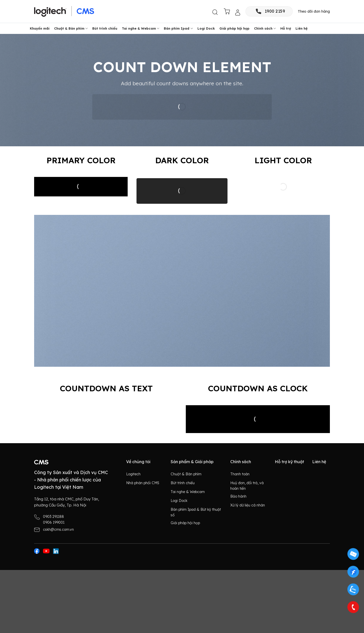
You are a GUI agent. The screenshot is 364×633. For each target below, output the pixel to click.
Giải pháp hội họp (234, 28)
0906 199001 (54, 522)
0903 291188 (53, 517)
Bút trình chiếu (105, 28)
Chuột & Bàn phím (71, 28)
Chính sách (265, 28)
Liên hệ (302, 28)
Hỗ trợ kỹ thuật (289, 462)
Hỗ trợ (286, 28)
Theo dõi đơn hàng (314, 11)
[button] (215, 13)
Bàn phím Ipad (178, 28)
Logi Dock (206, 28)
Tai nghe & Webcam (141, 28)
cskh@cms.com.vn (58, 529)
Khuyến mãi (40, 28)
